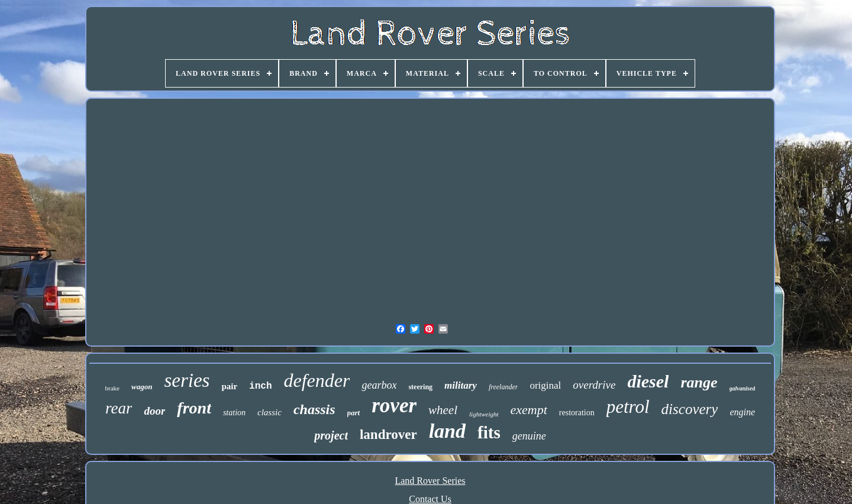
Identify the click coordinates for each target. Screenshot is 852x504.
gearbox (379, 385)
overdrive (594, 385)
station (234, 413)
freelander (504, 387)
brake (112, 388)
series (187, 380)
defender (317, 380)
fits (489, 432)
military (461, 385)
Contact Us (430, 499)
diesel (648, 381)
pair (229, 386)
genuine (529, 436)
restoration (577, 413)
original (545, 385)
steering (420, 387)
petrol (628, 407)
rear (119, 408)
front (194, 408)
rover (394, 406)
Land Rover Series (430, 481)
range (699, 382)
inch (260, 386)
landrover (388, 434)
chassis (314, 409)
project (331, 435)
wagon (142, 387)
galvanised (743, 388)
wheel (443, 410)
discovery (690, 409)
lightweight (484, 414)
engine (742, 412)
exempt (529, 410)
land (447, 431)
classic (270, 412)
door (154, 411)
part (354, 413)
